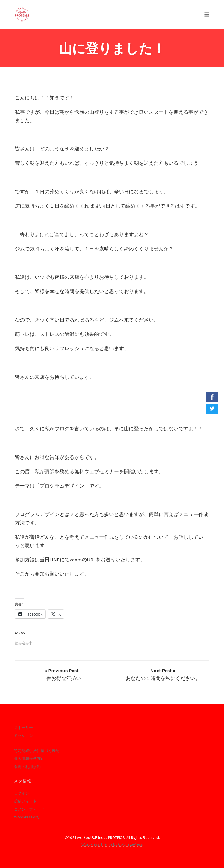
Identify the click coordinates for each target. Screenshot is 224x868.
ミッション (23, 735)
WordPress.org (26, 817)
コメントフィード (29, 809)
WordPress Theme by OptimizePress (112, 844)
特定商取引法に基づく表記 (37, 751)
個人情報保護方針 (29, 759)
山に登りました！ (112, 49)
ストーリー (23, 728)
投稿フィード (25, 801)
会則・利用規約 (27, 767)
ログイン (22, 793)
